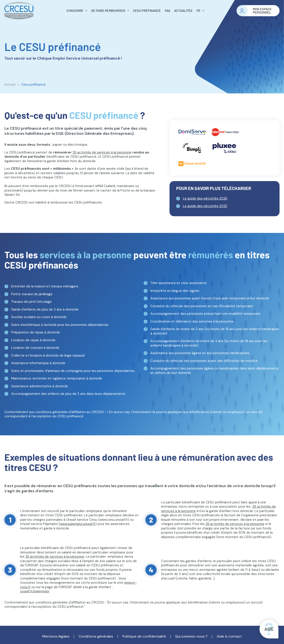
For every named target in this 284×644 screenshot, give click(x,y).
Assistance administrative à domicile (40, 386)
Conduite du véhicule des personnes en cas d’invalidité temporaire (202, 306)
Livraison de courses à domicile (35, 348)
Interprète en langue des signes (175, 291)
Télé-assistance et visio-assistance (179, 283)
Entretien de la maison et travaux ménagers (45, 286)
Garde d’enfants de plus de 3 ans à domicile (45, 309)
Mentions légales (56, 636)
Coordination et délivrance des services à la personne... (193, 321)
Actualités (183, 11)
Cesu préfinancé (147, 11)
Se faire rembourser (108, 11)
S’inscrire (75, 11)
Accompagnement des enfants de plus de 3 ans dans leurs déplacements (68, 394)
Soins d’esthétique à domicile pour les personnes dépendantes (60, 325)
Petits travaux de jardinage (32, 294)
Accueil (10, 85)
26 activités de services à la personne (102, 152)
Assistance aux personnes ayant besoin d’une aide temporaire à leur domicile (210, 298)
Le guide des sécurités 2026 (205, 198)
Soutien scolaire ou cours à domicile (39, 317)
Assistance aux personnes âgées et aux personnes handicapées (200, 353)
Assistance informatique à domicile (38, 363)
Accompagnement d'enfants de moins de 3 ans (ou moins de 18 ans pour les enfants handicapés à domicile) (209, 343)
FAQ (168, 11)
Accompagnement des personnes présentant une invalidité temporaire (205, 314)
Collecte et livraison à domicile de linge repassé (48, 355)
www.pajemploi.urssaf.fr (78, 524)
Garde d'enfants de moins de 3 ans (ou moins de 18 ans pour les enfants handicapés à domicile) (215, 331)
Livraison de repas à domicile (33, 340)
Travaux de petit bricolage (31, 302)
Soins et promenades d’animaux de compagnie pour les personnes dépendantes (73, 371)
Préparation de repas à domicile (36, 332)
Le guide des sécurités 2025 (205, 206)
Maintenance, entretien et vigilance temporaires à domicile (57, 378)
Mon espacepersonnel (262, 11)
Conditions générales (96, 636)
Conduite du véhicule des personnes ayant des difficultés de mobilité (204, 361)
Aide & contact (229, 636)
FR (198, 11)
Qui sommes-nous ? (191, 636)
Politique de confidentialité (144, 636)
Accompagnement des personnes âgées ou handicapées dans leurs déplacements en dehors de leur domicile (215, 371)
